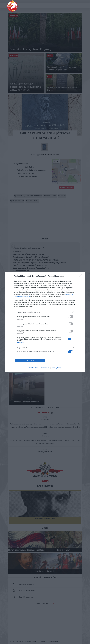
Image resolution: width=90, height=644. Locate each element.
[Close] (81, 276)
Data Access (45, 368)
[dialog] (45, 322)
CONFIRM (30, 360)
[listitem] (45, 312)
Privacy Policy (57, 368)
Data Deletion (33, 368)
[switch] (71, 317)
